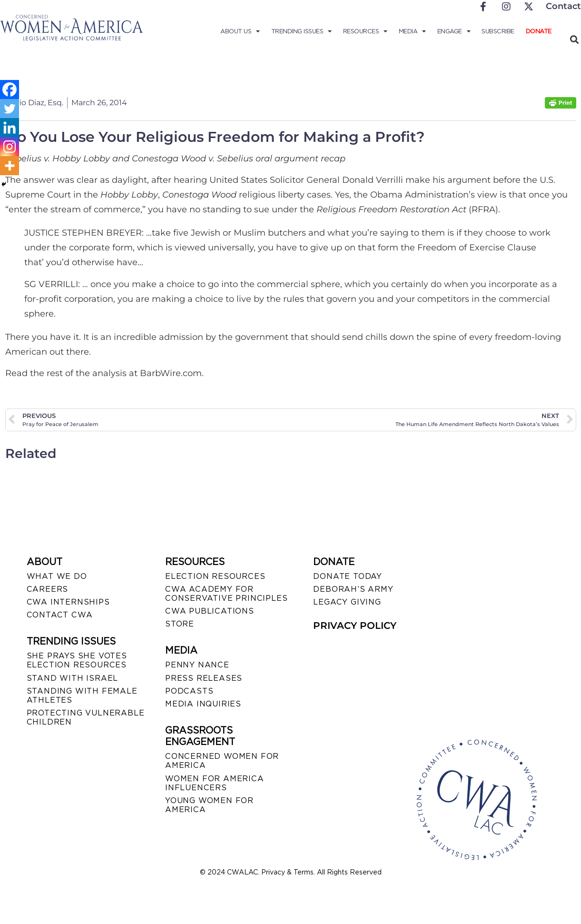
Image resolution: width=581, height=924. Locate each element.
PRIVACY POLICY (355, 626)
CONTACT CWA (60, 615)
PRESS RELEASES (204, 678)
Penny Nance (197, 665)
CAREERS (48, 589)
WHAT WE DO (57, 576)
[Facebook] (10, 89)
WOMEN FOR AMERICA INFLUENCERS (215, 783)
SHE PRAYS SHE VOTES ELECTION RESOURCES (77, 660)
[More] (10, 166)
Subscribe (498, 31)
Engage (454, 31)
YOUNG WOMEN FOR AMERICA (209, 805)
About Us (240, 31)
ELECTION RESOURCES (215, 576)
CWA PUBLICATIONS (210, 611)
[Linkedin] (10, 128)
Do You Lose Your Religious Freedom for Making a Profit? (215, 137)
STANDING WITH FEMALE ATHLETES (82, 695)
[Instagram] (10, 147)
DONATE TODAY (348, 576)
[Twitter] (10, 109)
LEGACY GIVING (347, 602)
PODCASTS (189, 691)
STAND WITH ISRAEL (73, 678)
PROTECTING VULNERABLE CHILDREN (86, 717)
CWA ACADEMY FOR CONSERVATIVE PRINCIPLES (226, 594)
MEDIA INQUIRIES (203, 704)
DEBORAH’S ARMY (353, 589)
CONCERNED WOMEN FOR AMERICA (222, 761)
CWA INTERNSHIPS (68, 602)
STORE (180, 624)
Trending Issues (301, 31)
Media (412, 31)
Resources (365, 31)
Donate (539, 31)
